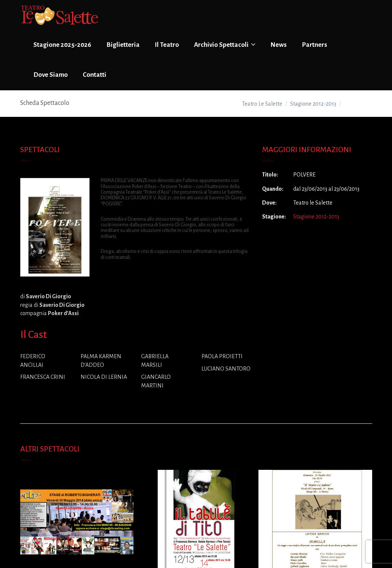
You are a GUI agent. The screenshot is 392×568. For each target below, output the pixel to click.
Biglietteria (123, 45)
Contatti (95, 75)
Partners (314, 45)
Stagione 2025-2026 (62, 45)
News (279, 45)
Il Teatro (167, 45)
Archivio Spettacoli (225, 45)
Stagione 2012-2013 (316, 217)
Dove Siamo (51, 75)
